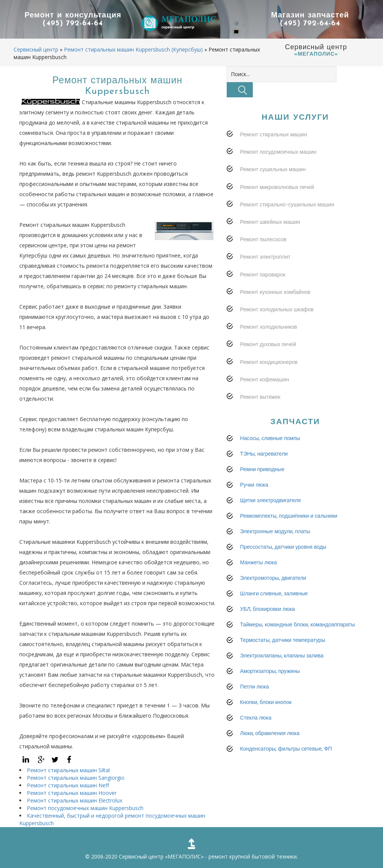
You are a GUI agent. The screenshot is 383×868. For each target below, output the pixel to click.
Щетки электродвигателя (270, 500)
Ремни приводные (262, 469)
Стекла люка (256, 718)
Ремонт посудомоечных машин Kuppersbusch (85, 808)
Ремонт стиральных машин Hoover (72, 793)
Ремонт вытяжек (260, 397)
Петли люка (254, 687)
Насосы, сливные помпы (270, 438)
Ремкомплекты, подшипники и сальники (289, 516)
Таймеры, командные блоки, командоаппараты (297, 624)
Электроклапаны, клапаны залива (282, 656)
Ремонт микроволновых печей (277, 187)
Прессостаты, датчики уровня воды (283, 547)
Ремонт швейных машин (270, 222)
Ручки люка (254, 485)
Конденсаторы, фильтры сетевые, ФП (286, 749)
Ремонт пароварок (263, 275)
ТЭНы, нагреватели (264, 454)
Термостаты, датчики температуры (283, 640)
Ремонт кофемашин (264, 379)
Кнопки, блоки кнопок (266, 702)
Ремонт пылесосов (263, 239)
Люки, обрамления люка (270, 733)
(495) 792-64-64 (73, 24)
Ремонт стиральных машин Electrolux (75, 800)
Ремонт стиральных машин (273, 134)
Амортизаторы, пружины (270, 671)
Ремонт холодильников (268, 327)
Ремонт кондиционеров (269, 362)
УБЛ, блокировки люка (267, 609)
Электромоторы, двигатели (273, 578)
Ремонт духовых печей (268, 344)
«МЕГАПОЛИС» (184, 856)
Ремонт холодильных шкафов (277, 309)
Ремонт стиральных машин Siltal (68, 770)
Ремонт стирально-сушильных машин (287, 205)
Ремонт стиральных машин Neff (68, 785)
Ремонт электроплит (265, 257)
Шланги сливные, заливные (274, 593)
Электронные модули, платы (275, 531)
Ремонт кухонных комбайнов (275, 292)
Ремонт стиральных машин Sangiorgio (76, 778)
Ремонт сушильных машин (273, 169)
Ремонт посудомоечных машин (278, 152)
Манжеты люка (258, 562)
